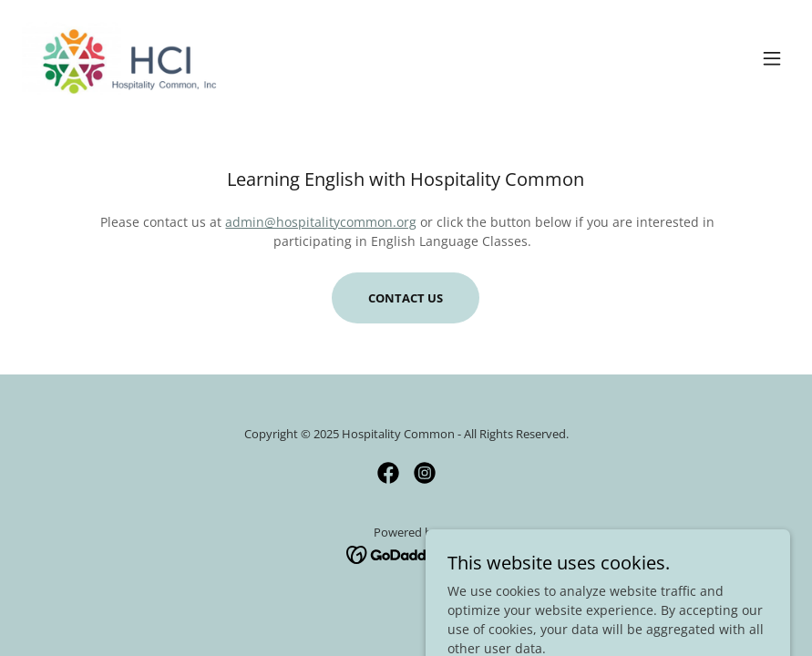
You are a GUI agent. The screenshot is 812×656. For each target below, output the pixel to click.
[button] (772, 58)
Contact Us (406, 298)
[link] (121, 58)
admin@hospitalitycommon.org (321, 222)
